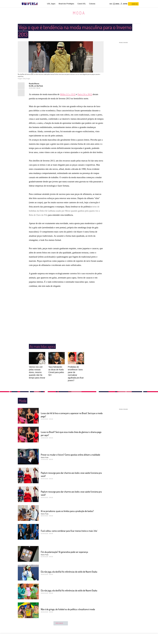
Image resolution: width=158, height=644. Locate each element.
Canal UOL (82, 4)
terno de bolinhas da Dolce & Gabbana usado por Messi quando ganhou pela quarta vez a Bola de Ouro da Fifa (64, 211)
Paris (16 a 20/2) (85, 94)
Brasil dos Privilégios (66, 4)
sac (111, 4)
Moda (79, 13)
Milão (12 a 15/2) (68, 94)
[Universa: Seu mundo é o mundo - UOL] (30, 4)
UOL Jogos (51, 4)
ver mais (61, 623)
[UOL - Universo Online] (39, 4)
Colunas (92, 4)
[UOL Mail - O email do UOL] (116, 4)
